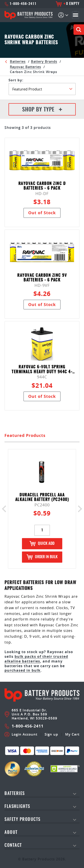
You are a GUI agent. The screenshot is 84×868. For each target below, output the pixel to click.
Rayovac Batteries (25, 67)
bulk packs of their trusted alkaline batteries (36, 659)
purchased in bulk (23, 670)
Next (79, 509)
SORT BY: (16, 80)
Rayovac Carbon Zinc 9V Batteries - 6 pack (42, 278)
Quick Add (42, 544)
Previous (5, 509)
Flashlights (17, 807)
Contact (13, 846)
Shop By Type (42, 110)
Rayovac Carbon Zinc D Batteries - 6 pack (42, 186)
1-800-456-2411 (20, 4)
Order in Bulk (42, 557)
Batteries (18, 61)
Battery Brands (44, 61)
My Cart (72, 734)
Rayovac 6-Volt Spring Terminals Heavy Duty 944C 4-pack (42, 370)
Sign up (51, 734)
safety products (23, 820)
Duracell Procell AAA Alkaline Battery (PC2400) (42, 498)
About (11, 833)
